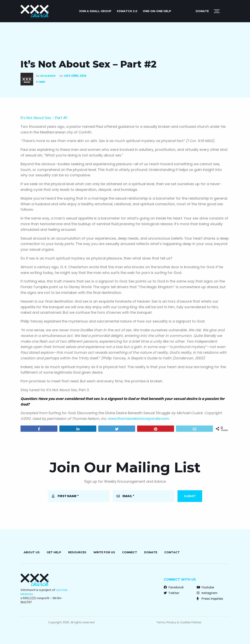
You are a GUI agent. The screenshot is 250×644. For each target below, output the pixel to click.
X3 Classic (48, 76)
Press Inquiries (210, 599)
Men (42, 82)
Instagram (207, 593)
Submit (190, 496)
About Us (32, 552)
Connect (130, 552)
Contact (172, 552)
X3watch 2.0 (127, 11)
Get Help (54, 552)
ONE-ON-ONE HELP (157, 11)
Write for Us (104, 552)
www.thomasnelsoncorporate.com (138, 419)
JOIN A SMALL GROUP (95, 11)
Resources (77, 552)
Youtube (205, 587)
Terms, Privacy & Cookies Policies (179, 622)
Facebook (174, 587)
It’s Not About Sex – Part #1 (44, 118)
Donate (202, 11)
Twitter (172, 593)
